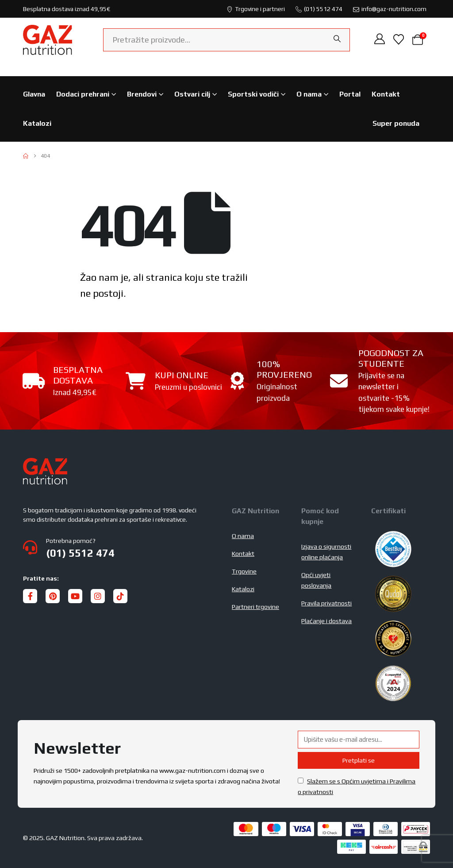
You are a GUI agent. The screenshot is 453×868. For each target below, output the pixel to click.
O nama (309, 94)
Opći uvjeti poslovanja (316, 580)
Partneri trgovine (255, 607)
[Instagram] (98, 596)
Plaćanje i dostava (326, 621)
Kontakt (386, 94)
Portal (350, 94)
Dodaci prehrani (83, 94)
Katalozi (37, 123)
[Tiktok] (120, 596)
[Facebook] (30, 596)
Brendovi (142, 94)
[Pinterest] (53, 596)
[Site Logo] (48, 40)
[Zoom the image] (45, 463)
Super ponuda (396, 123)
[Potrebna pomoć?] (122, 547)
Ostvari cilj (192, 94)
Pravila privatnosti (326, 603)
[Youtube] (75, 596)
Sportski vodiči (253, 94)
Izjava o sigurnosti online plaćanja (326, 552)
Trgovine (244, 571)
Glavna (34, 94)
